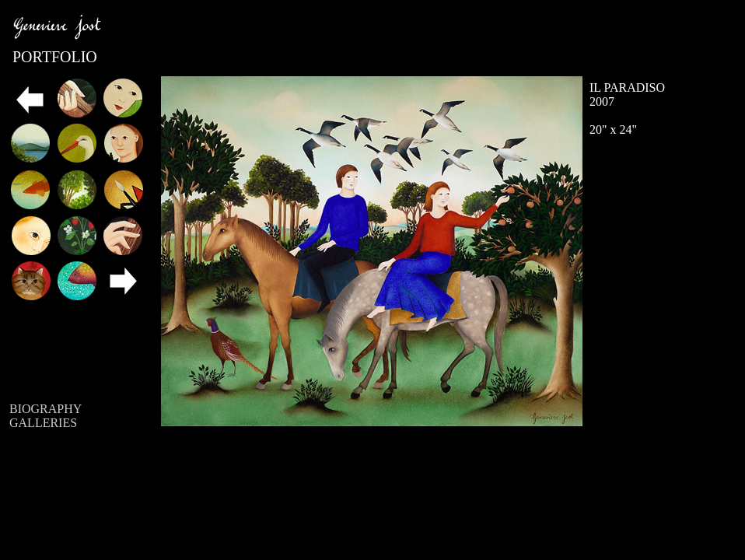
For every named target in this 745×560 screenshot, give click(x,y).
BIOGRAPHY (45, 409)
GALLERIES (43, 423)
